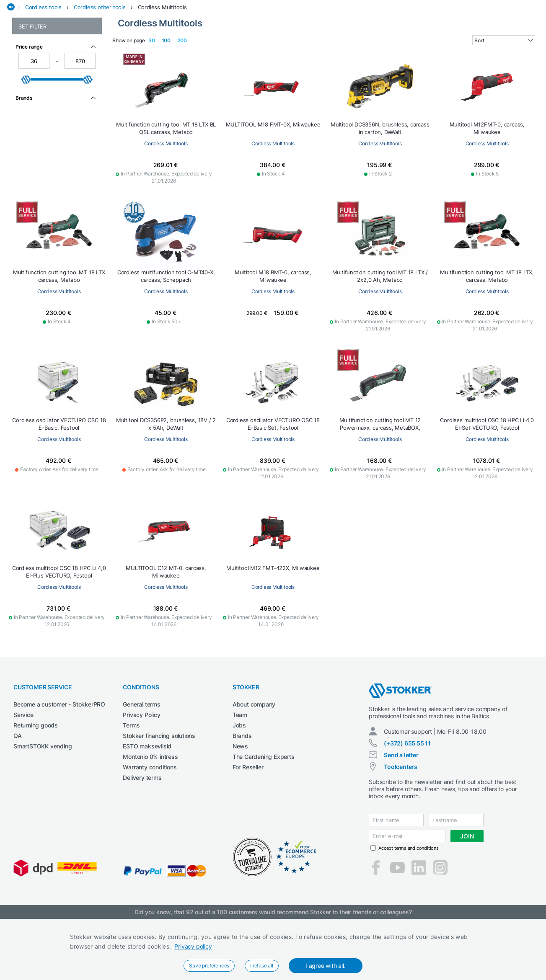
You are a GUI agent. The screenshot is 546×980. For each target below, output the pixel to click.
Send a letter (401, 816)
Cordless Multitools (162, 68)
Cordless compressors (48, 140)
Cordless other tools (100, 68)
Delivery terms (142, 839)
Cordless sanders (41, 193)
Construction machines (198, 52)
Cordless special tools (47, 202)
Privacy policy (193, 946)
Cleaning (145, 52)
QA (18, 797)
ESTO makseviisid (147, 807)
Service (23, 776)
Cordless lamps (38, 166)
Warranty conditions (150, 828)
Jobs (239, 786)
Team (240, 776)
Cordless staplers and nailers (56, 210)
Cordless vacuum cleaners (53, 219)
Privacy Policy (141, 776)
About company (254, 765)
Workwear (528, 52)
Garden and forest (346, 52)
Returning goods (36, 786)
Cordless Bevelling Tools (50, 107)
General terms (141, 765)
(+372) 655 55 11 (407, 804)
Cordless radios (39, 184)
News (240, 807)
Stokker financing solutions (159, 797)
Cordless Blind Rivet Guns (52, 115)
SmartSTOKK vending (43, 807)
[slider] (26, 299)
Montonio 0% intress (150, 818)
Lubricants (395, 52)
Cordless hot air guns (46, 158)
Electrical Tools (262, 52)
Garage (303, 52)
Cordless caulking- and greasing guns (49, 128)
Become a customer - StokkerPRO (59, 765)
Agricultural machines (94, 52)
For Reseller (248, 828)
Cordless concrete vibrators (55, 149)
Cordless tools (43, 68)
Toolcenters (401, 828)
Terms (131, 786)
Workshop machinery (476, 52)
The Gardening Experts (264, 818)
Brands (242, 797)
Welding (429, 52)
